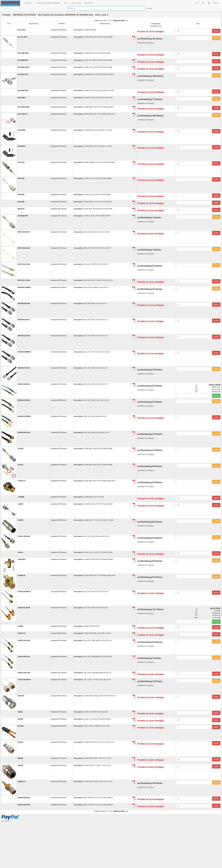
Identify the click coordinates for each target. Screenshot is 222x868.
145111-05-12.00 (24, 673)
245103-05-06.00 (24, 798)
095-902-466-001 (24, 384)
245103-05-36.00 (24, 805)
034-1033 (21, 162)
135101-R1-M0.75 (24, 592)
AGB (66, 3)
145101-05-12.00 (24, 640)
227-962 (21, 726)
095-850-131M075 (24, 287)
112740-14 (22, 481)
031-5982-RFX (23, 90)
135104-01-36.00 (24, 608)
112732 (20, 465)
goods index (6, 821)
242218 (20, 765)
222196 (20, 719)
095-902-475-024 (24, 400)
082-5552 (21, 202)
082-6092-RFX (23, 216)
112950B (21, 497)
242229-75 (22, 781)
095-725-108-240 (24, 248)
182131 (20, 712)
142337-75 (22, 633)
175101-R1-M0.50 (24, 680)
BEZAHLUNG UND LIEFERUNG (49, 3)
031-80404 (22, 130)
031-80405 (22, 146)
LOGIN (216, 3)
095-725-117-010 (24, 280)
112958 (20, 504)
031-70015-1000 (24, 107)
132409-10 (22, 575)
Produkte (7, 15)
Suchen (150, 8)
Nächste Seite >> (120, 20)
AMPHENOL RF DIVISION (24, 15)
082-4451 (21, 195)
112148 (20, 449)
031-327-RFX (23, 37)
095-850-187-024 (24, 368)
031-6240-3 (22, 98)
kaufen (216, 31)
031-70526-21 (23, 114)
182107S (21, 696)
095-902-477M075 (24, 416)
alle (156, 26)
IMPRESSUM (76, 3)
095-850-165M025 (24, 352)
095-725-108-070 (24, 232)
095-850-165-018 (24, 336)
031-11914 (22, 30)
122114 (20, 552)
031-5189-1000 (23, 53)
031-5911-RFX (23, 74)
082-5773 (21, 209)
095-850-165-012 (24, 320)
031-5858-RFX (23, 60)
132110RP (21, 559)
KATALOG (29, 3)
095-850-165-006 (24, 303)
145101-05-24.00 (24, 657)
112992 (20, 520)
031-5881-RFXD (24, 67)
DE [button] (197, 3)
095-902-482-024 (24, 432)
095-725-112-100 (24, 264)
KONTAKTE (89, 3)
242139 (20, 742)
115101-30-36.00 (24, 536)
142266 (20, 626)
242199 (20, 758)
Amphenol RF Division (59, 30)
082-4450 (21, 178)
